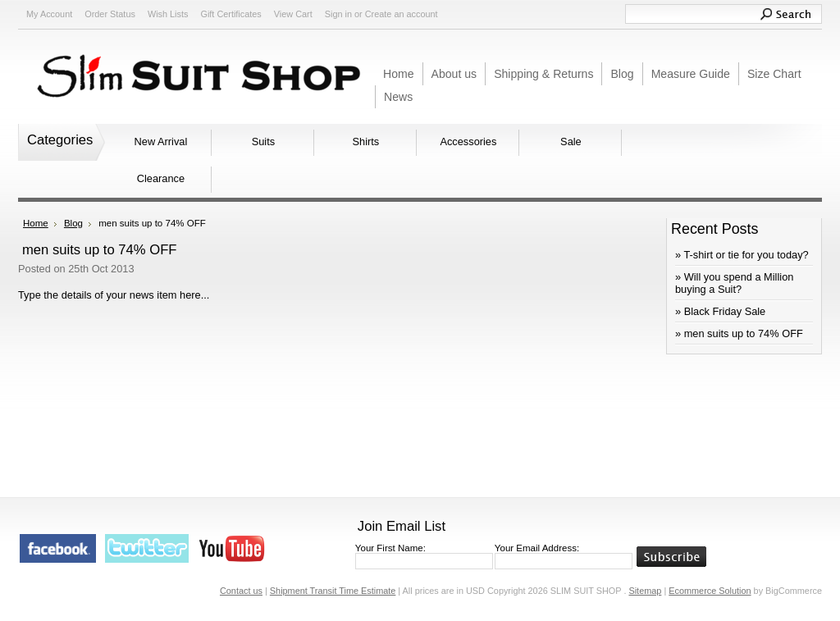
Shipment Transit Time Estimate (333, 591)
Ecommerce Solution (710, 591)
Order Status (110, 14)
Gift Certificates (231, 14)
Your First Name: (390, 548)
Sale (571, 142)
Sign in (338, 14)
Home (36, 223)
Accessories (468, 142)
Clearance (161, 178)
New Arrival (161, 142)
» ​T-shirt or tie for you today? (742, 255)
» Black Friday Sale (720, 311)
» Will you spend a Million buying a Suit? (734, 283)
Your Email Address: (537, 548)
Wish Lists (168, 14)
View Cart (293, 14)
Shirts (366, 142)
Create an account (402, 14)
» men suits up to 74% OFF (739, 333)
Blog (73, 223)
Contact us (241, 591)
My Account (49, 14)
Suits (263, 142)
